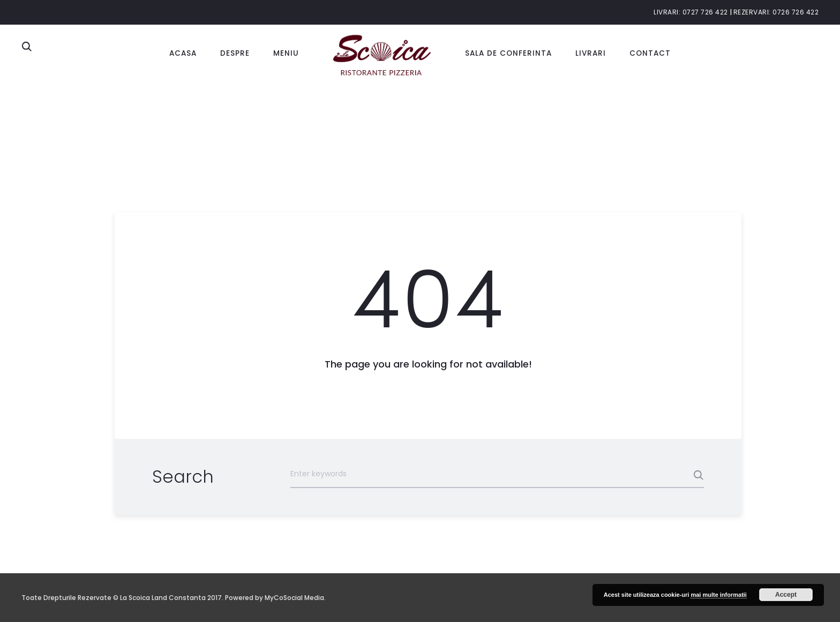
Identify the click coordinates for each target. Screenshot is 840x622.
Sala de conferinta (508, 53)
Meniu (286, 53)
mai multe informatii (719, 595)
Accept (786, 595)
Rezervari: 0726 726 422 (776, 12)
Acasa (183, 53)
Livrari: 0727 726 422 (691, 12)
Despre (235, 53)
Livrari (591, 53)
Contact (650, 53)
